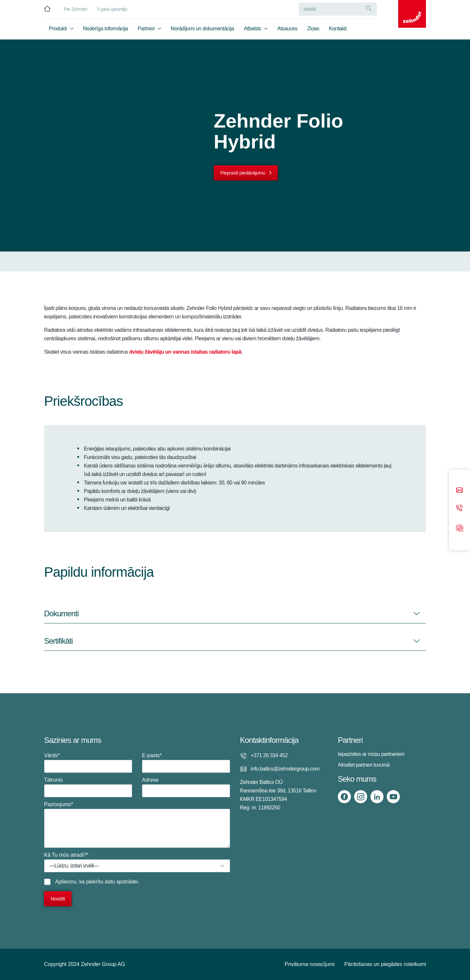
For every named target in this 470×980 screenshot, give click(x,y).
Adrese (186, 787)
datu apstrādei (121, 882)
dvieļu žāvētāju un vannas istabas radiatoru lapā (185, 352)
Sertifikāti (58, 641)
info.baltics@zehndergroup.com (285, 769)
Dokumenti (61, 613)
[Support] (460, 527)
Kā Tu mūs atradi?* (137, 862)
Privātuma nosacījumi (310, 964)
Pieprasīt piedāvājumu (243, 173)
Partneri (146, 31)
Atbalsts (252, 31)
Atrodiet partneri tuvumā (364, 765)
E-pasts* (186, 763)
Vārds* (88, 763)
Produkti (58, 31)
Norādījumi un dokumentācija (202, 31)
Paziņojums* (137, 825)
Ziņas (313, 31)
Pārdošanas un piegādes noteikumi (385, 964)
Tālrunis (88, 787)
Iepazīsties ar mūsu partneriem (371, 754)
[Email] (460, 490)
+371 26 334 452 (269, 755)
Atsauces (288, 31)
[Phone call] (460, 508)
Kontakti (338, 31)
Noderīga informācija (105, 31)
